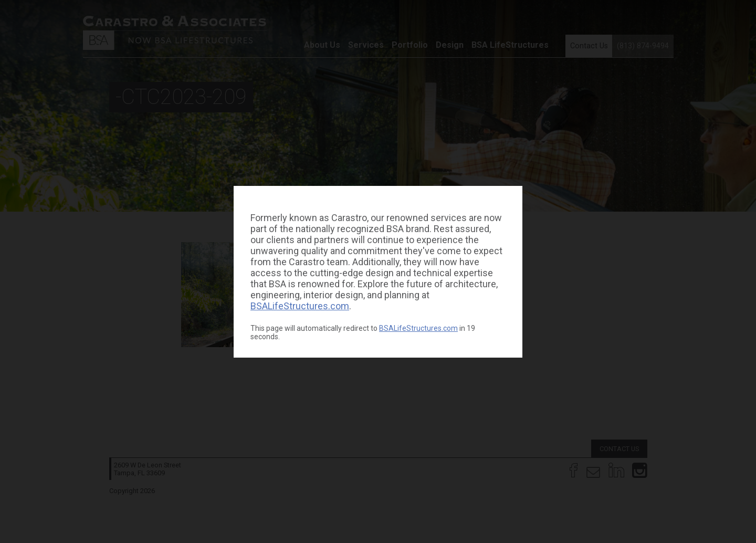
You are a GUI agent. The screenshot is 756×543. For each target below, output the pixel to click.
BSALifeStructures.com (300, 306)
